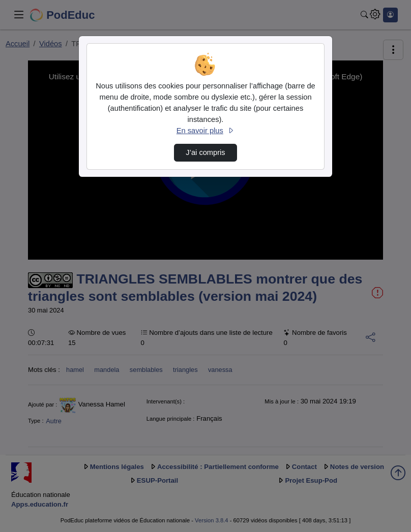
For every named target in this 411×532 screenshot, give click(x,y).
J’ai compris (205, 152)
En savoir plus (205, 131)
